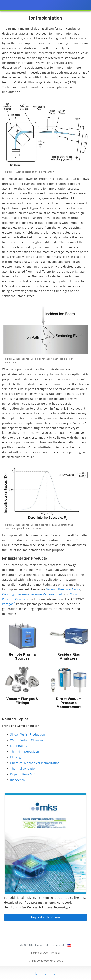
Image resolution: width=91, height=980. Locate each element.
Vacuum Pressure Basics (63, 589)
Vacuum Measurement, (47, 594)
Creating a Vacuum (16, 594)
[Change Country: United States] (69, 945)
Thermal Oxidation (23, 769)
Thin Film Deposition (25, 751)
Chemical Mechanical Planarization (35, 763)
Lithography (19, 746)
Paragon (9, 604)
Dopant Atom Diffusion (26, 774)
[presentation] (45, 490)
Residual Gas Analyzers (69, 657)
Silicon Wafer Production (27, 734)
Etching (15, 757)
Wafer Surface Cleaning (27, 740)
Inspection (18, 780)
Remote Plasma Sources (22, 657)
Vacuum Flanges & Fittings (22, 701)
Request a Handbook (46, 917)
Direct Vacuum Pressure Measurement (69, 703)
